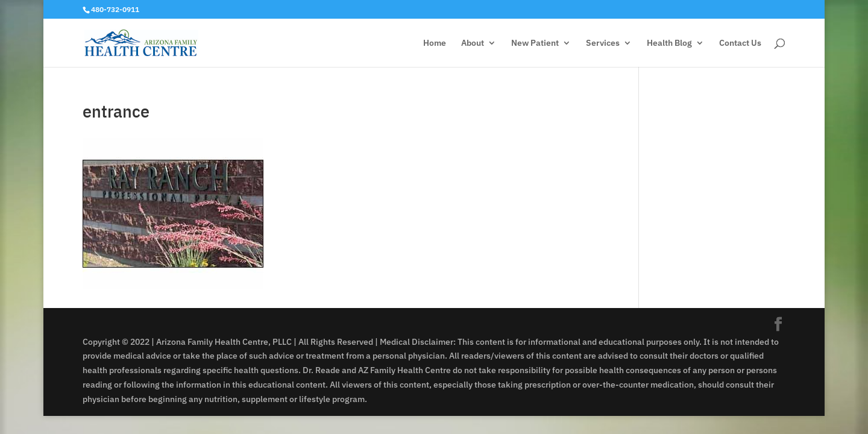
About (473, 43)
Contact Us (740, 43)
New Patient (535, 43)
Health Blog (669, 43)
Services (603, 43)
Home (435, 43)
